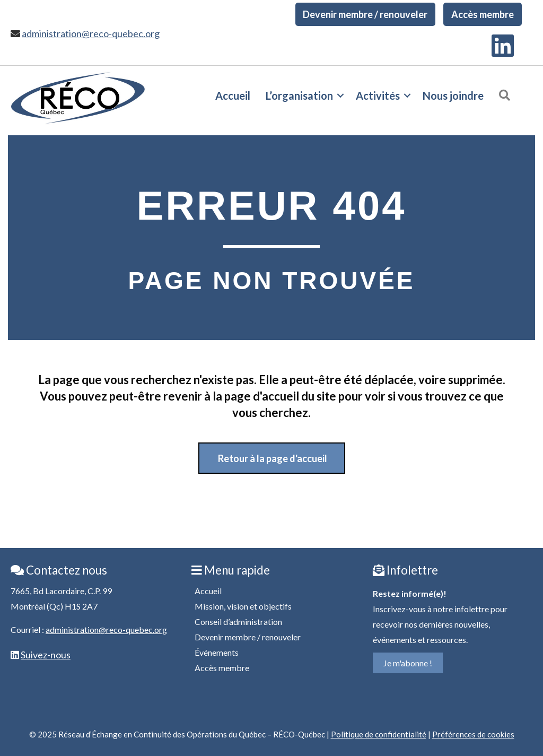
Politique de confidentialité (379, 734)
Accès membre (483, 14)
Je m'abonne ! (408, 663)
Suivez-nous (46, 655)
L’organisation (299, 95)
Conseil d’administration (238, 622)
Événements (217, 652)
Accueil (233, 95)
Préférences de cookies (473, 734)
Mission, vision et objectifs (243, 606)
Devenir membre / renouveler (365, 14)
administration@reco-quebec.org (91, 33)
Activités (378, 95)
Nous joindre (453, 95)
